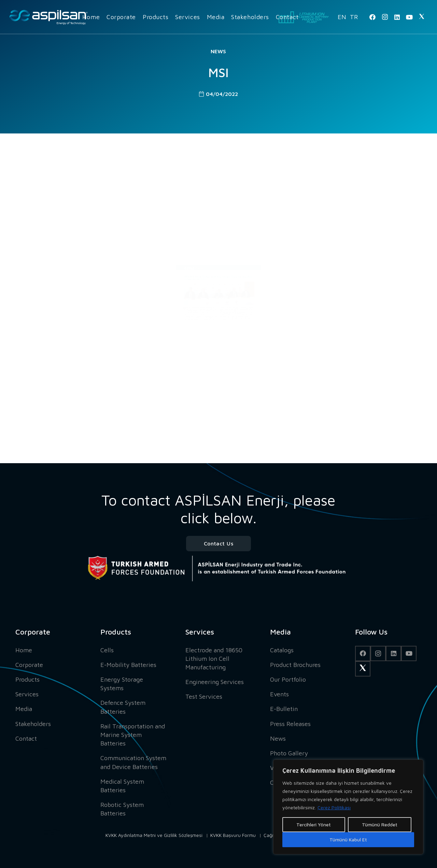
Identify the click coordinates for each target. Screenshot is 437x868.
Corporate (29, 665)
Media (24, 709)
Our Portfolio (288, 679)
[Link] (48, 17)
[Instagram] (385, 17)
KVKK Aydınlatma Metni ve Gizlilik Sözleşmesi (154, 835)
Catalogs (282, 650)
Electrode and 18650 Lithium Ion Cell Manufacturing (214, 659)
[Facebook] (372, 17)
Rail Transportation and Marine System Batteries (133, 735)
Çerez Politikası (334, 807)
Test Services (204, 696)
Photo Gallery (289, 753)
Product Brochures (295, 665)
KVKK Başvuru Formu (233, 835)
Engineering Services (215, 682)
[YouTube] (409, 17)
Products (27, 679)
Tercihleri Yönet (314, 824)
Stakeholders (33, 724)
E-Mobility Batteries (128, 665)
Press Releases (290, 724)
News (218, 51)
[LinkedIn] (397, 17)
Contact (26, 738)
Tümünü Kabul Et (348, 839)
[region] (348, 807)
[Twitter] (422, 17)
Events (279, 694)
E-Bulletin (284, 709)
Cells (107, 650)
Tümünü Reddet (380, 824)
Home (24, 650)
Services (27, 694)
